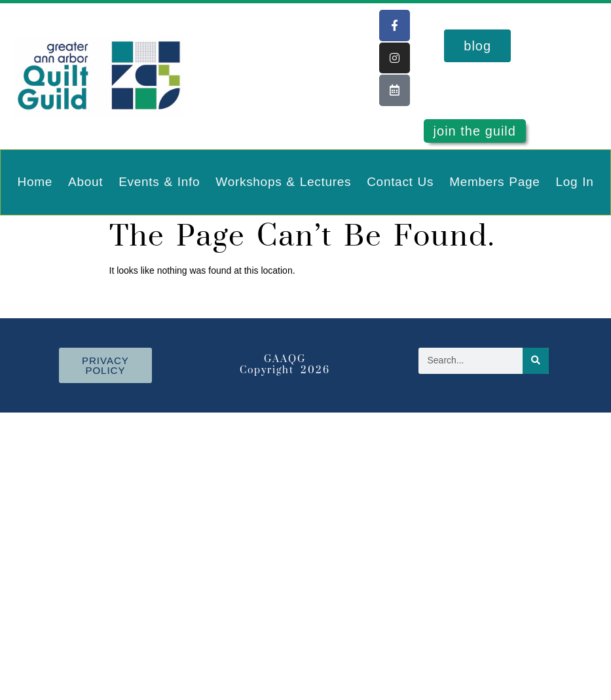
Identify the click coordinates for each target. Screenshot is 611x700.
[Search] (536, 361)
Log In (574, 182)
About (85, 182)
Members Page (494, 182)
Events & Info (159, 182)
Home (35, 182)
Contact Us (400, 182)
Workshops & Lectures (283, 182)
